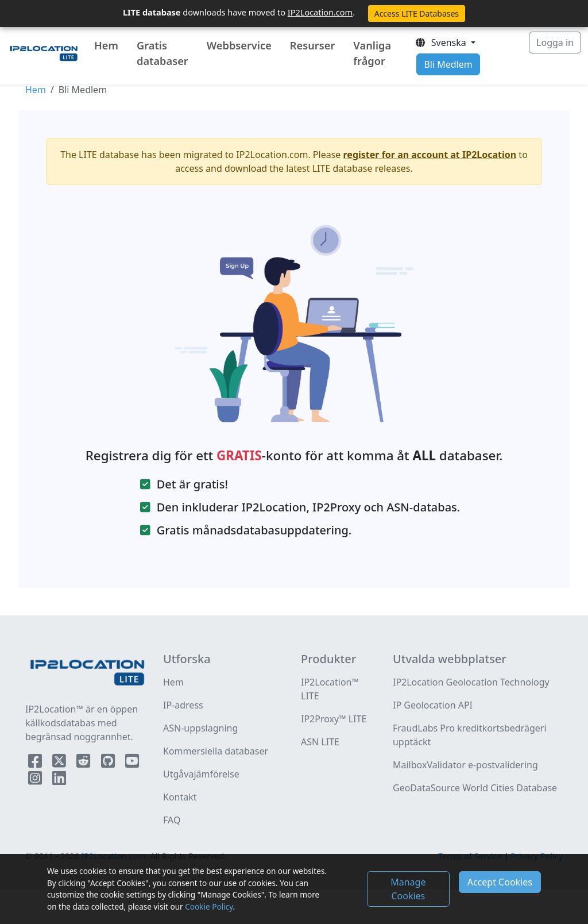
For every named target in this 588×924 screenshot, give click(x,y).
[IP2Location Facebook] (36, 763)
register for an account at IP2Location (430, 155)
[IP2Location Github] (109, 763)
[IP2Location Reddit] (84, 763)
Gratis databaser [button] (163, 53)
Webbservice (239, 45)
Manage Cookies (408, 889)
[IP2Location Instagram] (36, 780)
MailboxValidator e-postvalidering (465, 765)
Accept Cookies (500, 882)
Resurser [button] (313, 45)
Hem (106, 45)
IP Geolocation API (433, 705)
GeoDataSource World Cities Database (475, 788)
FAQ (172, 820)
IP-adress (183, 705)
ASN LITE (320, 742)
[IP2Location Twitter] (60, 763)
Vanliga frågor (372, 53)
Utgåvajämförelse (201, 774)
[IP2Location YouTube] (132, 763)
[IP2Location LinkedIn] (59, 780)
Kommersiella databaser (216, 751)
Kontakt (180, 797)
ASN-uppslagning (200, 728)
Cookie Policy (209, 906)
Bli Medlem (448, 64)
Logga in (555, 43)
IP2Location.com (320, 12)
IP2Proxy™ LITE (334, 719)
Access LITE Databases (417, 14)
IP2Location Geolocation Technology (471, 682)
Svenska (442, 43)
